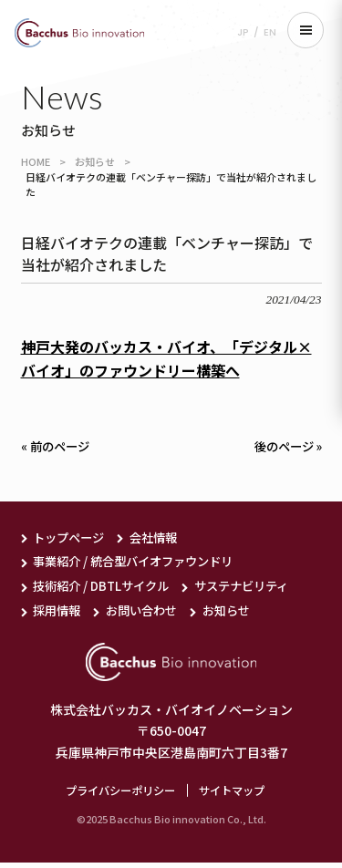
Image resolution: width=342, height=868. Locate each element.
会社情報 (161, 538)
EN (270, 32)
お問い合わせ (148, 614)
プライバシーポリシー (118, 795)
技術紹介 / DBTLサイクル (105, 589)
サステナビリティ (253, 589)
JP (243, 32)
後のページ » (285, 447)
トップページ (71, 538)
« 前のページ (57, 447)
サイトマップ (236, 795)
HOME (36, 161)
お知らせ (95, 161)
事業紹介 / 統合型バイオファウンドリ (140, 563)
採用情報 (58, 614)
